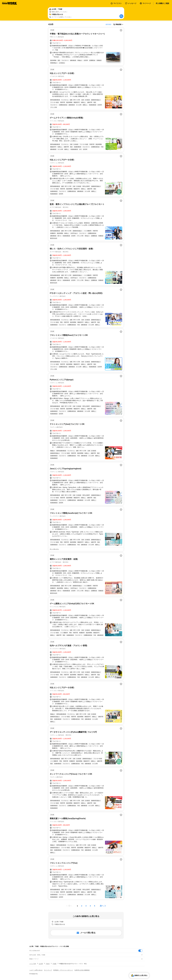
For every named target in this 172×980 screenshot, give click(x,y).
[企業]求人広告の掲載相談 (82, 970)
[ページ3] (86, 906)
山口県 (41, 964)
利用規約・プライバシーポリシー (63, 970)
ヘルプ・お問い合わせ (36, 970)
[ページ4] (90, 906)
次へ (102, 906)
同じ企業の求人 (54, 549)
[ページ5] (95, 906)
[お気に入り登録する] (121, 30)
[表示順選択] (118, 24)
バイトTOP (33, 964)
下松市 (48, 964)
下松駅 (54, 964)
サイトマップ (48, 970)
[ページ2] (82, 906)
